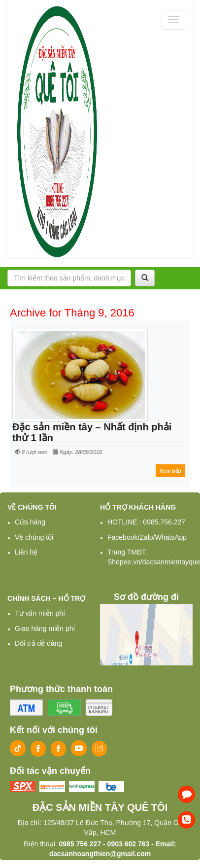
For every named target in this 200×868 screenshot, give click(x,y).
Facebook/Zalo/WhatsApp (147, 537)
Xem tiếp (170, 471)
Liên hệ (26, 552)
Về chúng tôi (34, 537)
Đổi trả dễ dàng (38, 643)
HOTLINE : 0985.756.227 (146, 522)
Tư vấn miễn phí (40, 613)
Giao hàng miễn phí (45, 628)
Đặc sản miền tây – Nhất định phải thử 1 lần (92, 432)
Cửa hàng (30, 522)
